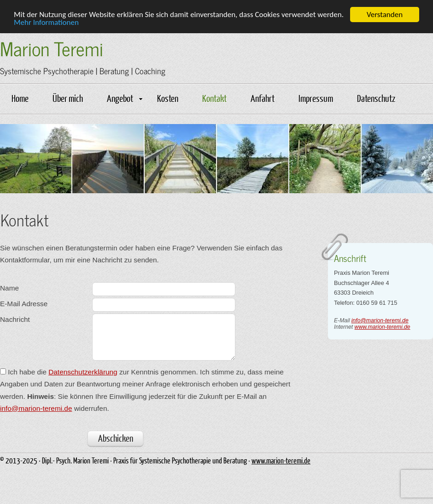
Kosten (168, 98)
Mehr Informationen (46, 22)
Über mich (68, 98)
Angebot (125, 98)
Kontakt (214, 98)
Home (20, 98)
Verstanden (385, 14)
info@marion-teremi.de (380, 320)
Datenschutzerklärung (83, 372)
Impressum (316, 98)
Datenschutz (376, 98)
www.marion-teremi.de (383, 326)
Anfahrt (263, 98)
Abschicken (116, 437)
